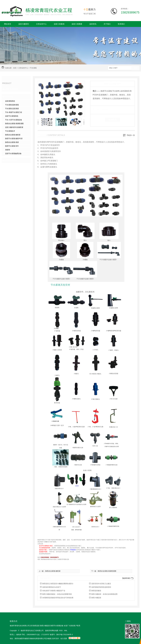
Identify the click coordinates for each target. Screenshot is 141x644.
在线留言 (112, 120)
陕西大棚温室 (96, 598)
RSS (61, 631)
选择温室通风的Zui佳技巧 (52, 587)
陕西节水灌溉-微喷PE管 (14, 139)
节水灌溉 (33, 68)
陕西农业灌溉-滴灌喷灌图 (14, 124)
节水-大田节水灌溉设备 (14, 120)
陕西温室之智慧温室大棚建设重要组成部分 (58, 584)
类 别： (97, 109)
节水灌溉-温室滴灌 (12, 109)
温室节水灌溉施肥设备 (13, 154)
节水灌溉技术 (10, 131)
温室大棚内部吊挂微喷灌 (14, 127)
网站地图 (55, 631)
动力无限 (64, 638)
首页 (15, 68)
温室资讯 (93, 24)
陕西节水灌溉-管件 (12, 146)
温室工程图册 (77, 24)
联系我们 (121, 24)
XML (66, 631)
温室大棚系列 (24, 24)
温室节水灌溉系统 (12, 116)
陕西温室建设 (96, 591)
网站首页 (8, 24)
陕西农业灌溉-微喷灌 (13, 135)
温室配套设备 (11, 160)
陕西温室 (36, 626)
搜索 (135, 68)
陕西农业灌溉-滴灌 (12, 142)
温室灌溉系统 (10, 101)
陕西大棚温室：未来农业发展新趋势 (104, 594)
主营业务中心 (41, 24)
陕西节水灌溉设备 (57, 626)
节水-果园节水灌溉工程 (14, 112)
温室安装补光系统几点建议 (101, 584)
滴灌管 (8, 150)
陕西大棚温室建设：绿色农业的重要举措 (57, 594)
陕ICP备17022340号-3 (65, 635)
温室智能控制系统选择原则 (101, 587)
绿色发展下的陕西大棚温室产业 (54, 591)
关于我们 (107, 24)
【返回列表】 (126, 578)
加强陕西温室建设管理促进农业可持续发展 (58, 598)
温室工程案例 (59, 24)
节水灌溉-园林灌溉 (12, 105)
